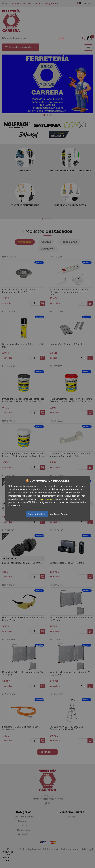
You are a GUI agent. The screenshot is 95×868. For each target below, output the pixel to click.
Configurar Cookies (59, 514)
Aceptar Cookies (37, 514)
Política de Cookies (45, 499)
